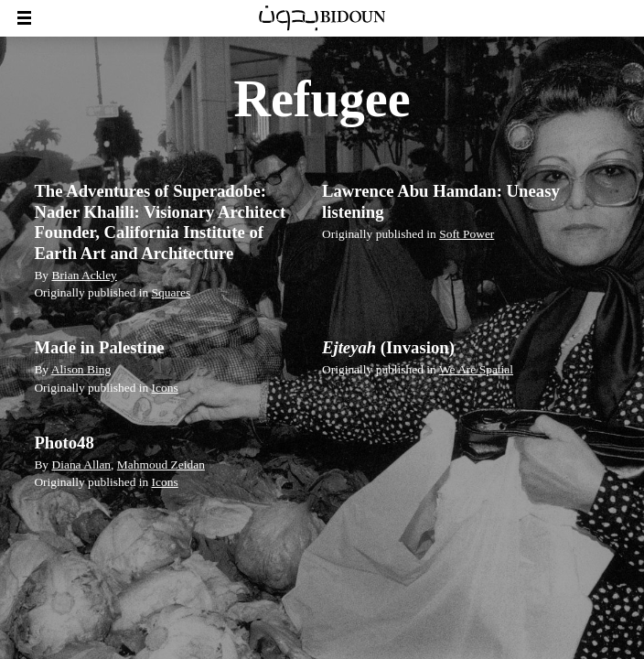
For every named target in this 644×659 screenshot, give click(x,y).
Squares (172, 292)
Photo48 (64, 443)
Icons (165, 388)
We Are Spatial (476, 369)
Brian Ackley (84, 275)
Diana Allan (81, 465)
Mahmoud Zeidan (161, 465)
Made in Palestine (99, 347)
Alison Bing (81, 369)
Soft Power (467, 234)
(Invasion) (388, 347)
